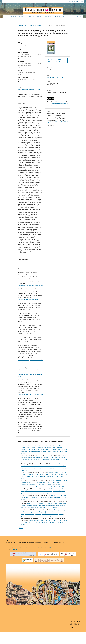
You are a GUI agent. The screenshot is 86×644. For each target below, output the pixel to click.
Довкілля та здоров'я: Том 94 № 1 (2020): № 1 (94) (35, 505)
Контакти (58, 17)
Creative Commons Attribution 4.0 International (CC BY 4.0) (34, 559)
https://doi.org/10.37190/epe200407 (28, 311)
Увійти (81, 1)
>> (22, 540)
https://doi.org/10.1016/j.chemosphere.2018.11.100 (33, 407)
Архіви (26, 26)
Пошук (79, 17)
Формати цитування (53, 125)
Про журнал (22, 17)
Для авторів (48, 17)
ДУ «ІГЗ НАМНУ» (18, 562)
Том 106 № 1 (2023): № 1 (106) (37, 26)
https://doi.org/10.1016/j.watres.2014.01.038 (31, 297)
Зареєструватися (73, 1)
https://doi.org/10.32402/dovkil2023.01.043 (30, 90)
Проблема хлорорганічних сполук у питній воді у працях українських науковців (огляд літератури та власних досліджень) (44, 470)
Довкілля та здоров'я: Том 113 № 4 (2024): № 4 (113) (36, 528)
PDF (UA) (50, 61)
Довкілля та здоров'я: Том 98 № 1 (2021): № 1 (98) (50, 499)
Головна (14, 17)
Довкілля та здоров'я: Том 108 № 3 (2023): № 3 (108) (42, 520)
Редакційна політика (35, 17)
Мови (64, 17)
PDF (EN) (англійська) (59, 61)
